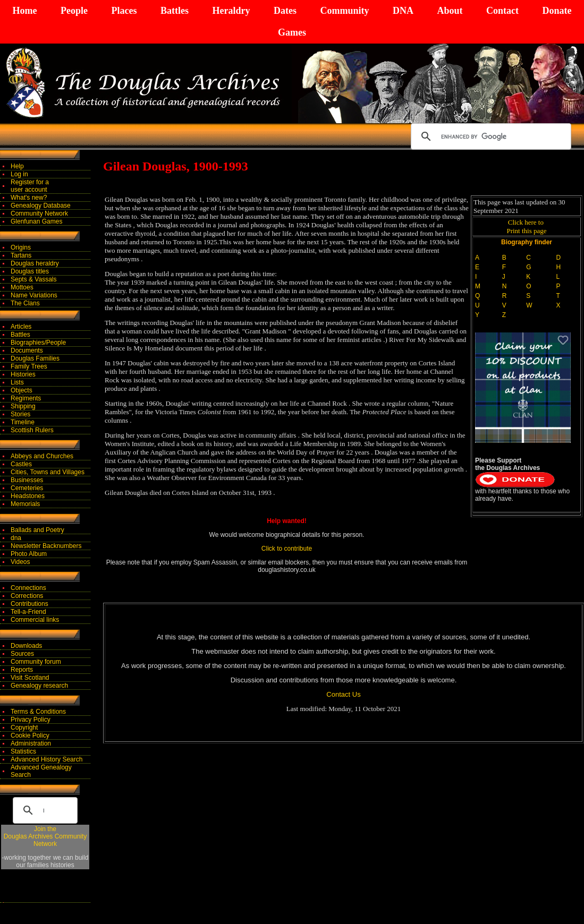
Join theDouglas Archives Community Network (45, 836)
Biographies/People (38, 343)
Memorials (25, 504)
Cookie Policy (30, 735)
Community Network (39, 213)
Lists (17, 382)
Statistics (23, 751)
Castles (21, 464)
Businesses (27, 480)
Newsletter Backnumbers (46, 546)
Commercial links (35, 620)
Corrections (27, 596)
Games (292, 32)
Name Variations (34, 295)
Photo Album (29, 554)
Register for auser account (30, 186)
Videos (20, 562)
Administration (31, 743)
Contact (502, 11)
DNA (403, 11)
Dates (285, 11)
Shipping (23, 406)
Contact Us (343, 694)
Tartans (21, 255)
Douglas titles (30, 271)
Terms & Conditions (38, 712)
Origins (21, 247)
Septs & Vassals (33, 279)
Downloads (26, 646)
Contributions (29, 604)
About (450, 11)
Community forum (36, 662)
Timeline (23, 422)
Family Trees (29, 366)
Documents (27, 350)
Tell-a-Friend (28, 612)
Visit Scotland (30, 678)
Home (25, 11)
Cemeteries (27, 488)
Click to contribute (287, 549)
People (74, 11)
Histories (23, 374)
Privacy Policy (31, 720)
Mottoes (22, 287)
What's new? (29, 198)
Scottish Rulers (32, 430)
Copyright (24, 728)
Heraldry (231, 11)
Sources (22, 654)
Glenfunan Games (36, 221)
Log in (19, 174)
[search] (489, 136)
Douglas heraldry (35, 263)
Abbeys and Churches (42, 456)
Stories (20, 414)
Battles (175, 11)
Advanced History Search (46, 759)
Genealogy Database (41, 206)
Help (17, 166)
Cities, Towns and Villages (48, 472)
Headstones (28, 496)
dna (16, 538)
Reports (22, 670)
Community (344, 11)
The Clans (25, 303)
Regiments (26, 398)
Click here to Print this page (526, 226)
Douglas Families (35, 358)
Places (124, 11)
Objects (22, 390)
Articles (21, 327)
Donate (557, 11)
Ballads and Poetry (37, 530)
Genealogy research (39, 686)
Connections (28, 588)
